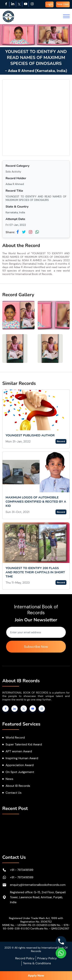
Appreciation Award (20, 765)
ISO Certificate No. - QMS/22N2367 (47, 928)
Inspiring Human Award (22, 758)
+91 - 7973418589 (22, 870)
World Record (15, 737)
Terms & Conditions (37, 963)
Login (49, 4)
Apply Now (36, 976)
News (9, 779)
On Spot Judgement (20, 772)
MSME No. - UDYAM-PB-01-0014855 (25, 925)
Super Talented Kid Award (24, 744)
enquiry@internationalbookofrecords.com (38, 885)
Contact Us (14, 793)
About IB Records (18, 786)
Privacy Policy (47, 958)
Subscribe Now (36, 647)
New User (63, 4)
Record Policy (25, 958)
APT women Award (19, 751)
